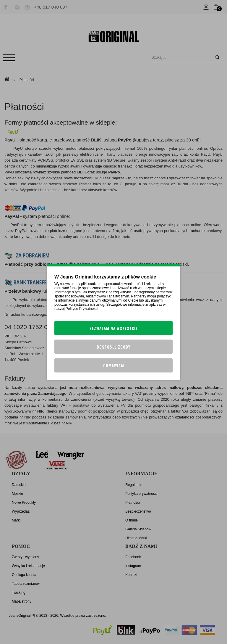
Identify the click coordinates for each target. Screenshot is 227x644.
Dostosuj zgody (113, 347)
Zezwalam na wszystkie (114, 328)
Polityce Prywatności (82, 309)
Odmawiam (114, 366)
